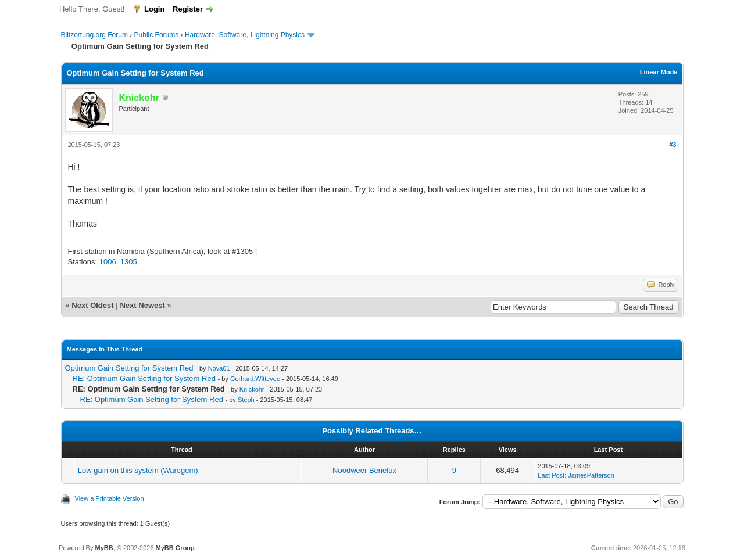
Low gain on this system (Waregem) (138, 470)
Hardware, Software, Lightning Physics (245, 35)
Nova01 (219, 368)
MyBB (104, 548)
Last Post (551, 475)
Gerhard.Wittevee (255, 379)
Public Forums (157, 35)
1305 (129, 262)
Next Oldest (92, 305)
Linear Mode (659, 72)
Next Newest (142, 305)
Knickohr (252, 389)
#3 (673, 145)
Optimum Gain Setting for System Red (129, 368)
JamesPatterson (591, 475)
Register (188, 9)
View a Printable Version (110, 498)
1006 (108, 262)
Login (154, 9)
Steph (246, 400)
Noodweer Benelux (364, 470)
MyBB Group (175, 548)
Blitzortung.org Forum (94, 35)
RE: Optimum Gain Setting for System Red (144, 378)
